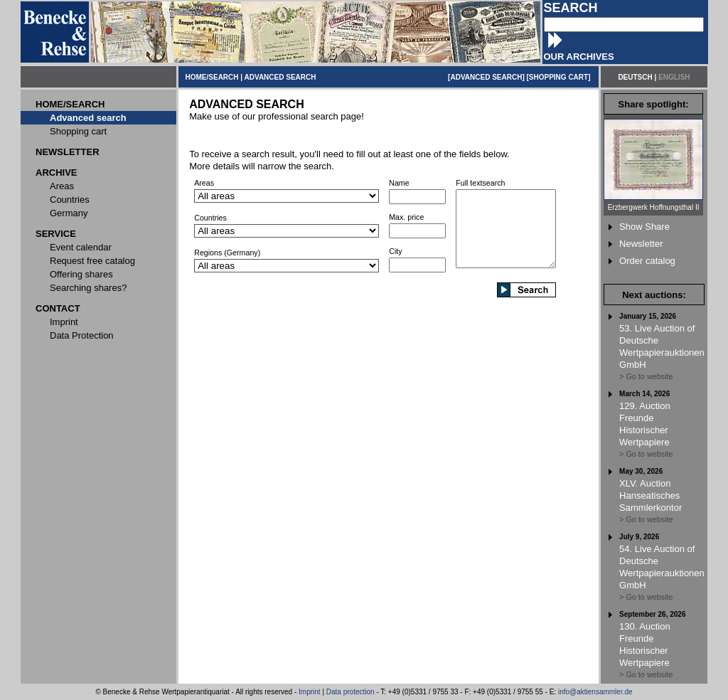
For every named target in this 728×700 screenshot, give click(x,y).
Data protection (350, 692)
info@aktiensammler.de (595, 692)
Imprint (310, 692)
